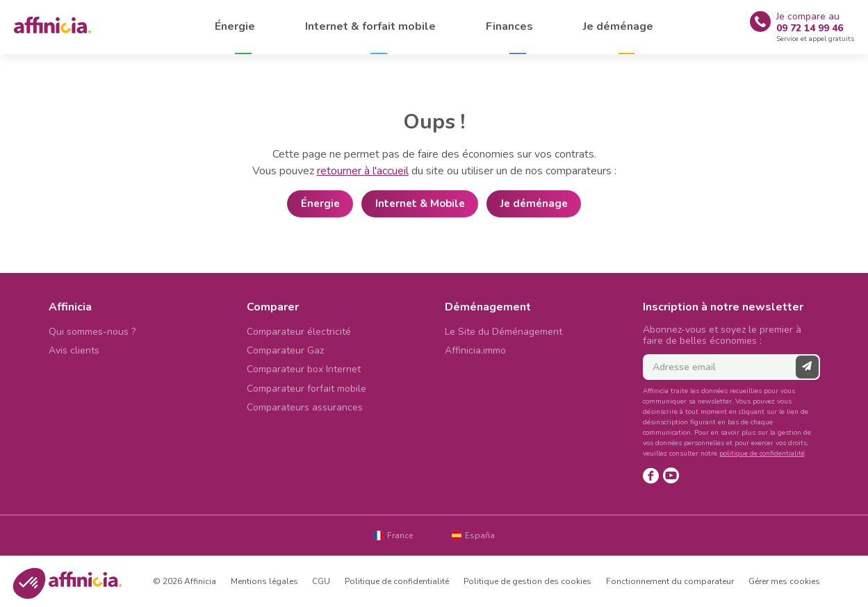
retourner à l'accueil (363, 171)
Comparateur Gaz (285, 350)
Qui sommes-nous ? (92, 332)
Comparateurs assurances (305, 407)
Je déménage (534, 203)
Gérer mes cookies (784, 581)
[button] (29, 583)
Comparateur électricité (299, 332)
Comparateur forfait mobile (306, 389)
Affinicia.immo (475, 350)
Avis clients (74, 350)
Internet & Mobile (420, 203)
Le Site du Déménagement (503, 332)
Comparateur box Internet (304, 369)
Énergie (320, 203)
